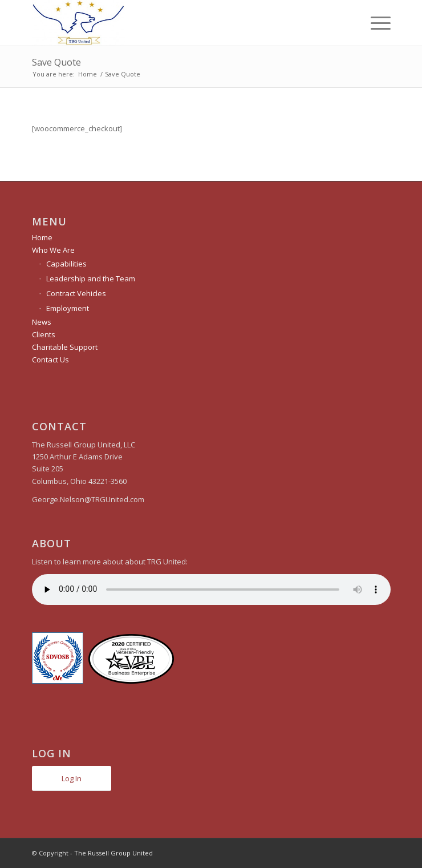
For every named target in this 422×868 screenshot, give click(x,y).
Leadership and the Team (91, 278)
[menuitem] (375, 23)
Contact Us (50, 360)
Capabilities (66, 264)
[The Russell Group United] (175, 23)
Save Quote (56, 62)
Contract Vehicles (76, 293)
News (42, 322)
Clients (44, 334)
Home (42, 237)
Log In (72, 778)
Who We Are (53, 250)
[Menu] (375, 23)
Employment (68, 308)
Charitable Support (65, 347)
